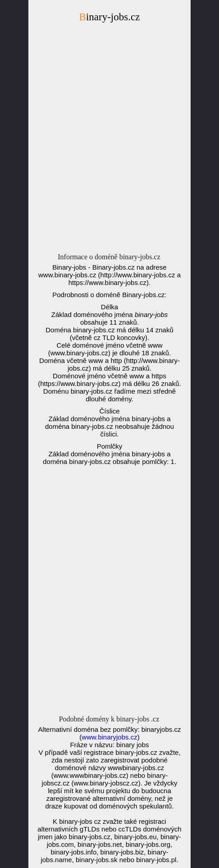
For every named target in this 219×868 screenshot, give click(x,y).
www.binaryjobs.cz (109, 737)
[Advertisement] (109, 140)
